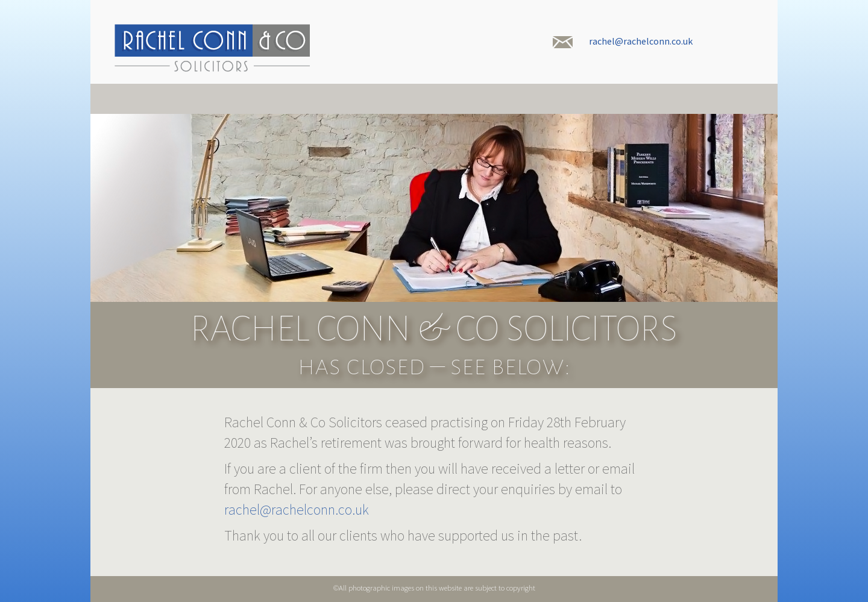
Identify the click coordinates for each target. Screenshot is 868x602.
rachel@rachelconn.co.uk (641, 41)
